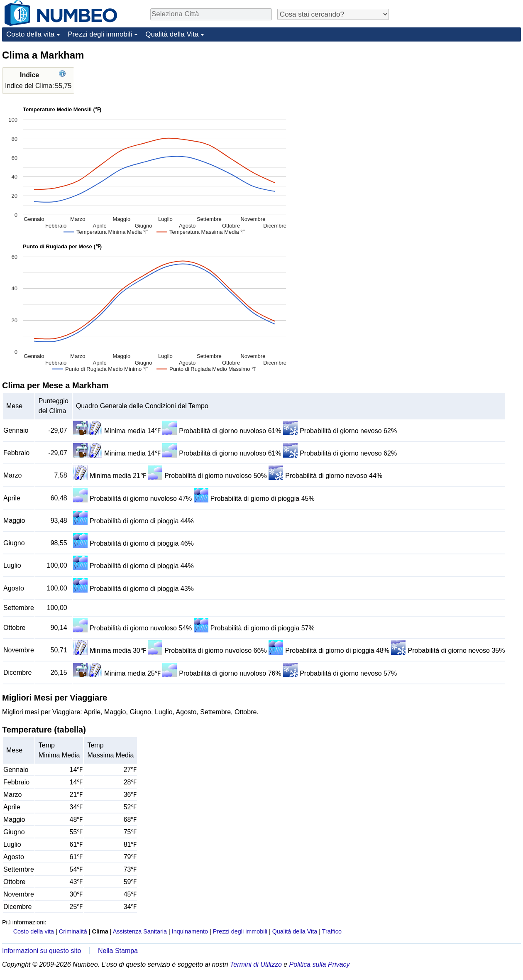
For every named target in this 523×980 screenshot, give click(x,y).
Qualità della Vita (172, 34)
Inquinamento (190, 931)
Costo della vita (30, 34)
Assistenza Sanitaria (140, 931)
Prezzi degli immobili (100, 34)
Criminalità (73, 931)
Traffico (332, 931)
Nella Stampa (118, 951)
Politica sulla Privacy (320, 964)
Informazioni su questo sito (42, 951)
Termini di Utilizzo (256, 964)
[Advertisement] (459, 100)
